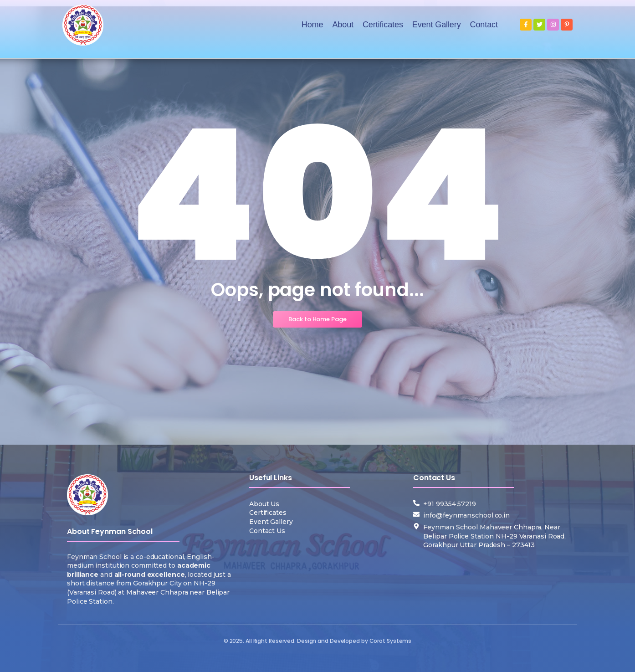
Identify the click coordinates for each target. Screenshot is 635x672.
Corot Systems (391, 641)
